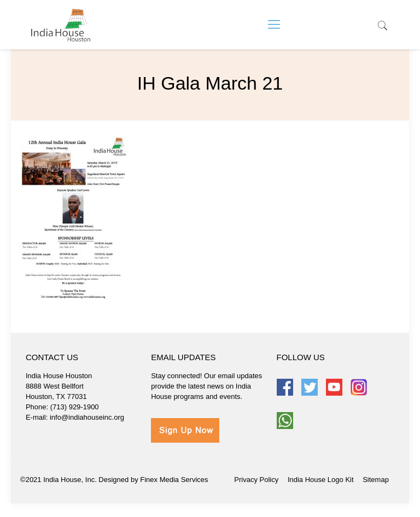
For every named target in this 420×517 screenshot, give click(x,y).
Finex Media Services (174, 480)
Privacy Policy (256, 480)
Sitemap (376, 480)
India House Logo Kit (321, 480)
